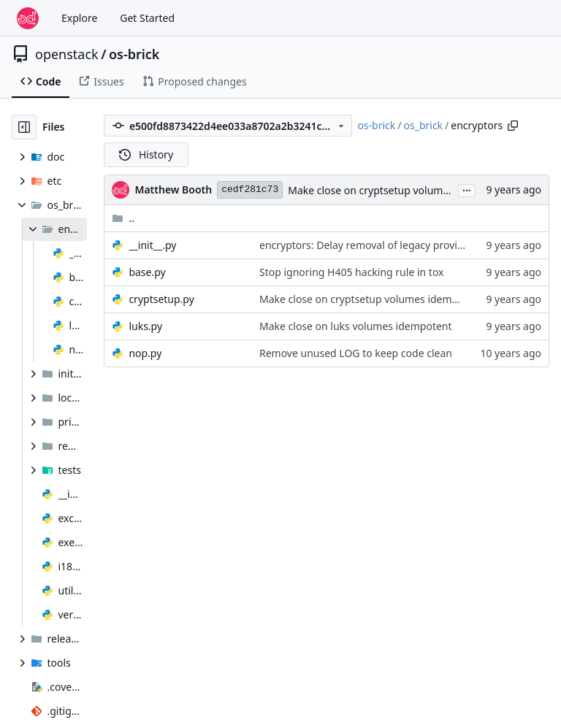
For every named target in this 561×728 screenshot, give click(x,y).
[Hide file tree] (24, 127)
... (467, 189)
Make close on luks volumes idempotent (356, 326)
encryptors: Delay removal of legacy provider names (384, 245)
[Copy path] (513, 126)
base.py (147, 272)
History (146, 154)
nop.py (145, 353)
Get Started (147, 18)
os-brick (134, 54)
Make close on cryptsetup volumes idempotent (400, 190)
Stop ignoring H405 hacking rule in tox (352, 272)
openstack (67, 54)
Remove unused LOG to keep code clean (356, 353)
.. (123, 218)
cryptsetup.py (161, 299)
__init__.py (152, 245)
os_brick (424, 125)
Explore (79, 18)
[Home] (28, 18)
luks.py (145, 326)
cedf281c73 (250, 189)
